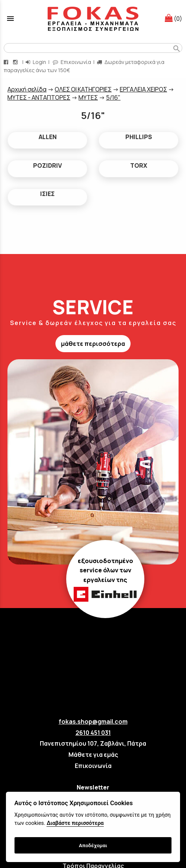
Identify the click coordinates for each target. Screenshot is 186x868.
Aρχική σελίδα (27, 89)
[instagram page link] (16, 62)
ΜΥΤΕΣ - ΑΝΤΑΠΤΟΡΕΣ (39, 97)
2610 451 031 (93, 733)
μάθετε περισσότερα (93, 344)
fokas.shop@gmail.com (93, 721)
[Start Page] (93, 19)
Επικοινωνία (93, 766)
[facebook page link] (7, 62)
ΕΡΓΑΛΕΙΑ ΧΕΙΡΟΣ (143, 89)
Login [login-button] (36, 62)
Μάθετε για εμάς (93, 755)
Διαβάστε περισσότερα (75, 823)
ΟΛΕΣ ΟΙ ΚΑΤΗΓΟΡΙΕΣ (83, 89)
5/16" (113, 97)
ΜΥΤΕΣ (88, 97)
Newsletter (93, 787)
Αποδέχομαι (93, 845)
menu (10, 19)
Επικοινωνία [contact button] (72, 62)
